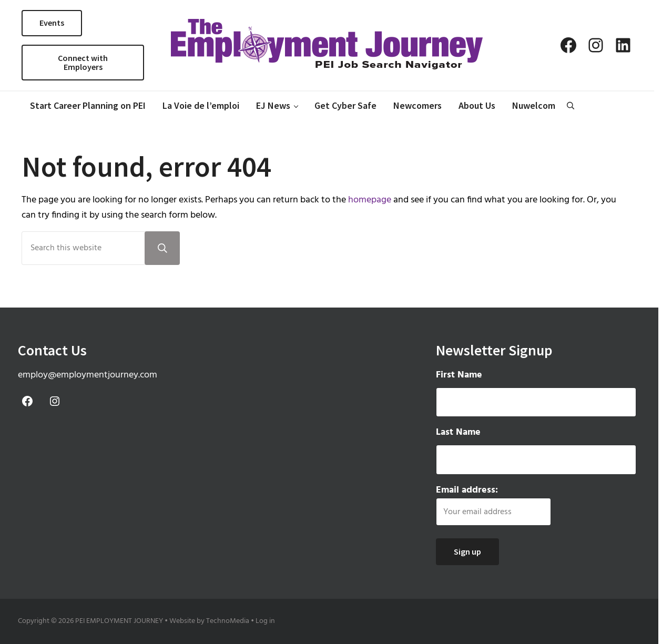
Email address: (493, 504)
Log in (265, 621)
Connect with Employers (83, 63)
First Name (459, 375)
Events (52, 23)
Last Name (458, 433)
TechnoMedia (228, 621)
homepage (370, 200)
